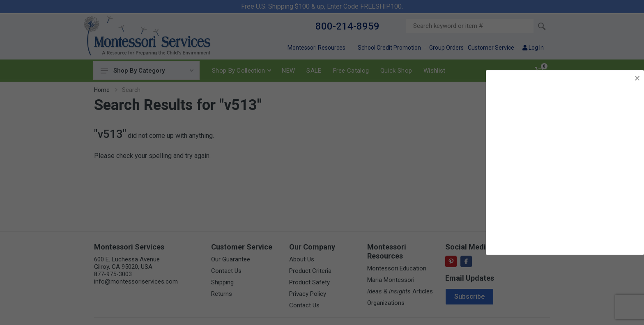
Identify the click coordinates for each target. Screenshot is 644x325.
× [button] (637, 78)
